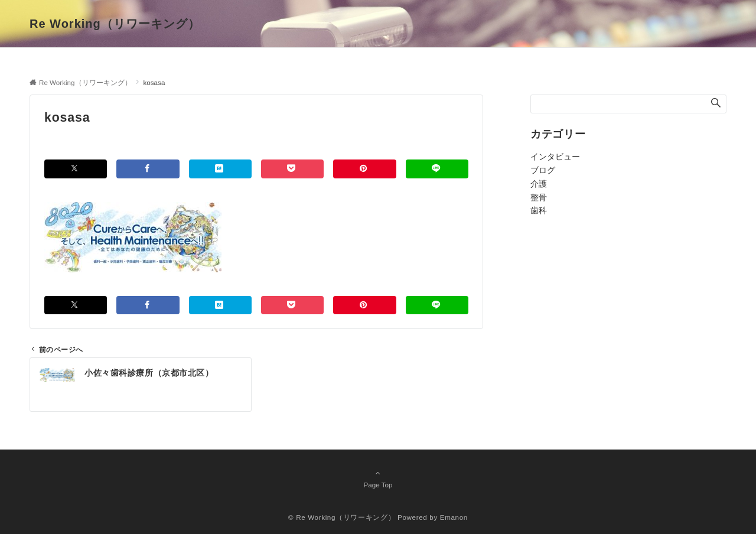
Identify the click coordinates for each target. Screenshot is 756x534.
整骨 (539, 197)
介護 (539, 184)
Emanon (454, 517)
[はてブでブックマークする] (220, 169)
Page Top (378, 478)
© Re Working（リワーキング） (342, 517)
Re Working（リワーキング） (115, 24)
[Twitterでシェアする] (76, 169)
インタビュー (555, 157)
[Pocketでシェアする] (292, 169)
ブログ (543, 170)
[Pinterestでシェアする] (364, 169)
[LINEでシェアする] (437, 169)
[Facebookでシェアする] (148, 169)
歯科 (539, 210)
